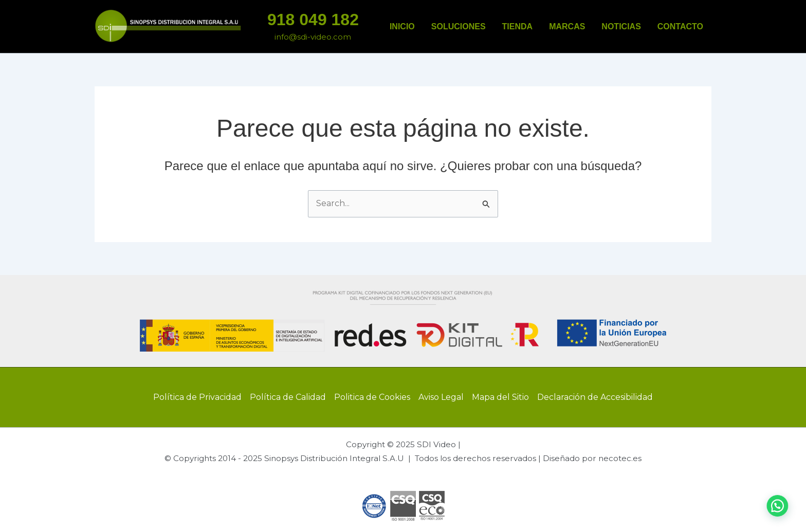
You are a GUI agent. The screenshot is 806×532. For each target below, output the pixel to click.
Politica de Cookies (372, 397)
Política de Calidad (288, 397)
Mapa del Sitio (500, 397)
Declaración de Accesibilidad (595, 397)
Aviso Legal (441, 397)
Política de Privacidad (197, 397)
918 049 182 (313, 20)
